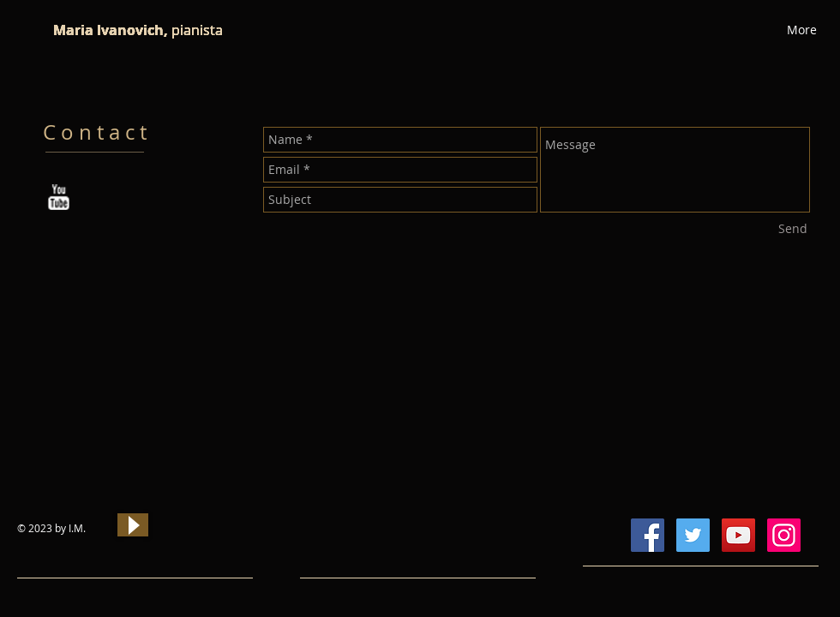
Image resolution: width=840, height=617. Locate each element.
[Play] (133, 525)
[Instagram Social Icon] (784, 535)
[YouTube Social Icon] (738, 535)
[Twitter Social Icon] (693, 535)
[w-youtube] (58, 197)
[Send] (793, 229)
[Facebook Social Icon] (648, 535)
